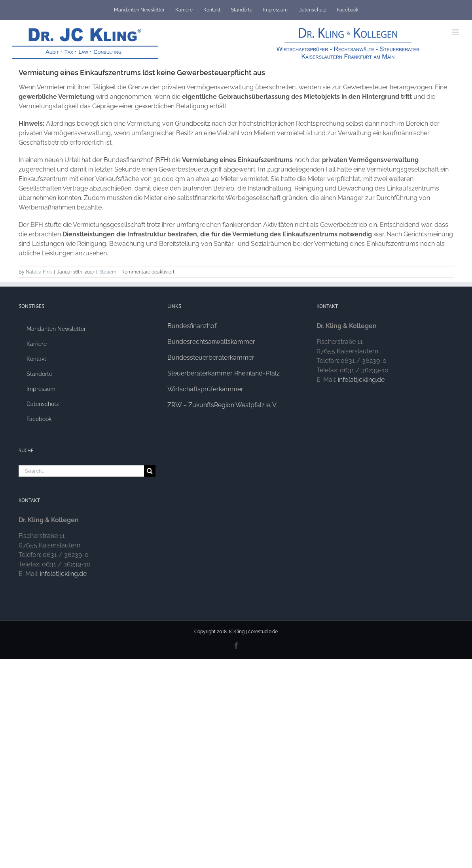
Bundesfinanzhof (192, 326)
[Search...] (82, 471)
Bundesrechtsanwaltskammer (211, 342)
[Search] (150, 471)
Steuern (108, 272)
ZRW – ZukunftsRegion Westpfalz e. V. (222, 405)
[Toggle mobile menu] (456, 32)
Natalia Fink (39, 272)
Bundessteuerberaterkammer (211, 358)
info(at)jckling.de (63, 574)
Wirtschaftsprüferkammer (205, 389)
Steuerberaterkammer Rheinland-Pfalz (224, 373)
